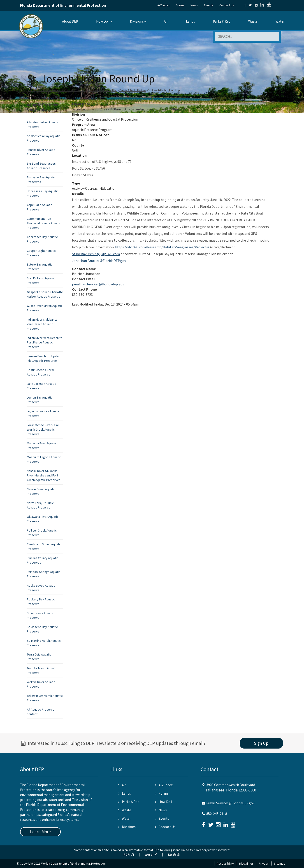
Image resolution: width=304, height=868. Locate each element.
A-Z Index (164, 5)
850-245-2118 (217, 814)
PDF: (129, 854)
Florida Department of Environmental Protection (63, 5)
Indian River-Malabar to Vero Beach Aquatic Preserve (42, 324)
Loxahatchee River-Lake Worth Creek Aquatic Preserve (43, 429)
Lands (190, 21)
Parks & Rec (222, 21)
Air (166, 21)
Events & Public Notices (133, 90)
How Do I (103, 21)
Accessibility (225, 863)
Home (31, 90)
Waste (253, 21)
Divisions (137, 21)
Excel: (174, 854)
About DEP (70, 21)
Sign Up (261, 743)
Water (280, 21)
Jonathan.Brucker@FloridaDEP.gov (99, 261)
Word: (151, 854)
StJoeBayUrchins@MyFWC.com (96, 254)
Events (209, 5)
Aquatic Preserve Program (102, 90)
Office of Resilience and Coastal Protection (61, 90)
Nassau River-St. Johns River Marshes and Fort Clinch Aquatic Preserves (44, 475)
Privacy (264, 863)
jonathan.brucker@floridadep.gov (98, 284)
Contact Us (227, 5)
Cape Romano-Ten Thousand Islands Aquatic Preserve (44, 223)
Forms (180, 5)
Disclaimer (246, 863)
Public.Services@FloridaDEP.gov (230, 803)
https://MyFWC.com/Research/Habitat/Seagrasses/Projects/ (162, 247)
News (194, 5)
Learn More (40, 832)
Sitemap (280, 863)
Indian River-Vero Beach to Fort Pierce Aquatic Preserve (45, 342)
